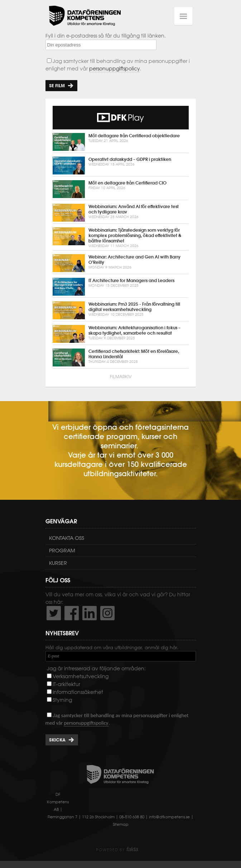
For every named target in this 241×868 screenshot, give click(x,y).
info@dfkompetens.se (169, 817)
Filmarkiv (121, 377)
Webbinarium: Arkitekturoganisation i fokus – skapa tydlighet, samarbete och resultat (121, 334)
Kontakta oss (67, 538)
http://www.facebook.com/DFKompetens (72, 613)
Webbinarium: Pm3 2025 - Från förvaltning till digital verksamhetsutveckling (121, 310)
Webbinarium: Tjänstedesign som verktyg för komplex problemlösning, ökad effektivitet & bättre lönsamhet (121, 238)
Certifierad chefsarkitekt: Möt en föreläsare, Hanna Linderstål (121, 357)
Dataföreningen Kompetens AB (85, 16)
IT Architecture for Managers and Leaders (121, 287)
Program (62, 551)
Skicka (57, 740)
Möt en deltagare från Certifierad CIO (121, 189)
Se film (57, 86)
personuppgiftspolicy (114, 69)
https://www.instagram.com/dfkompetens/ (107, 613)
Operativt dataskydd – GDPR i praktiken (121, 166)
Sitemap (121, 824)
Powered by (117, 850)
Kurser (58, 563)
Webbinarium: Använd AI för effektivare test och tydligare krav (121, 213)
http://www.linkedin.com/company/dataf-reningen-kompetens (90, 613)
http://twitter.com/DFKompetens (54, 613)
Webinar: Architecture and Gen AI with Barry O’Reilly (121, 263)
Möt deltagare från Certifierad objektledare (121, 142)
